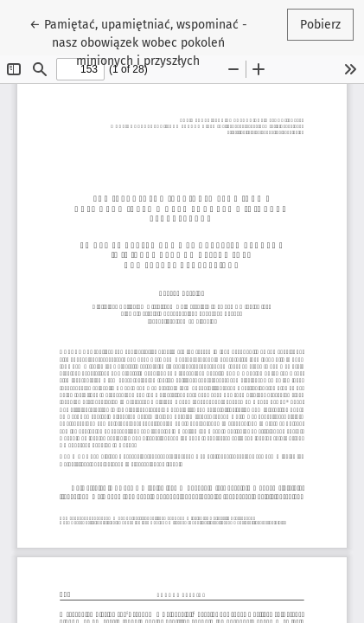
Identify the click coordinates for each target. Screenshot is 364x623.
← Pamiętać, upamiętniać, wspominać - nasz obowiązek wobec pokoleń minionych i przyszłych (138, 42)
